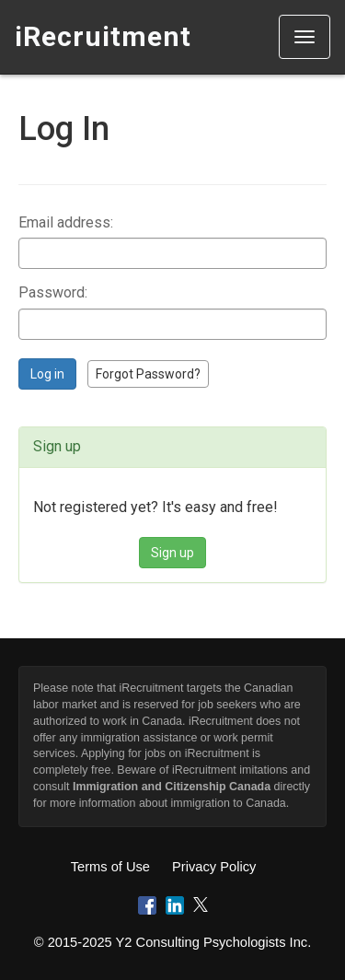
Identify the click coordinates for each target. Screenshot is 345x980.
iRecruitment (103, 36)
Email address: (66, 222)
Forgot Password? (148, 374)
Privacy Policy (214, 867)
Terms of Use (110, 867)
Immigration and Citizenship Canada (172, 787)
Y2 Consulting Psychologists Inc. (214, 942)
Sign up (172, 553)
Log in (47, 374)
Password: (53, 292)
